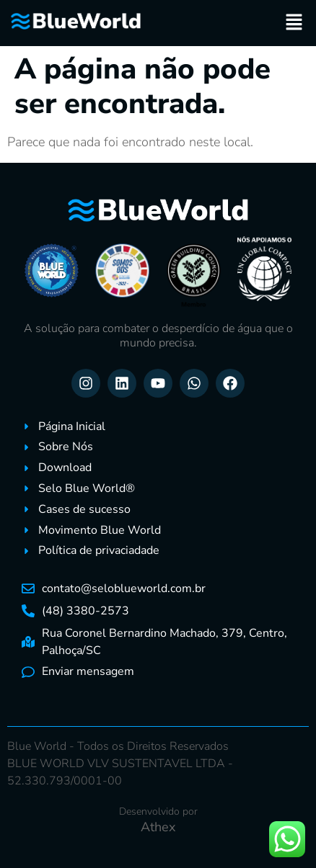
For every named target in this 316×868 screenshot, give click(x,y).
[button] (294, 23)
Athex (158, 827)
